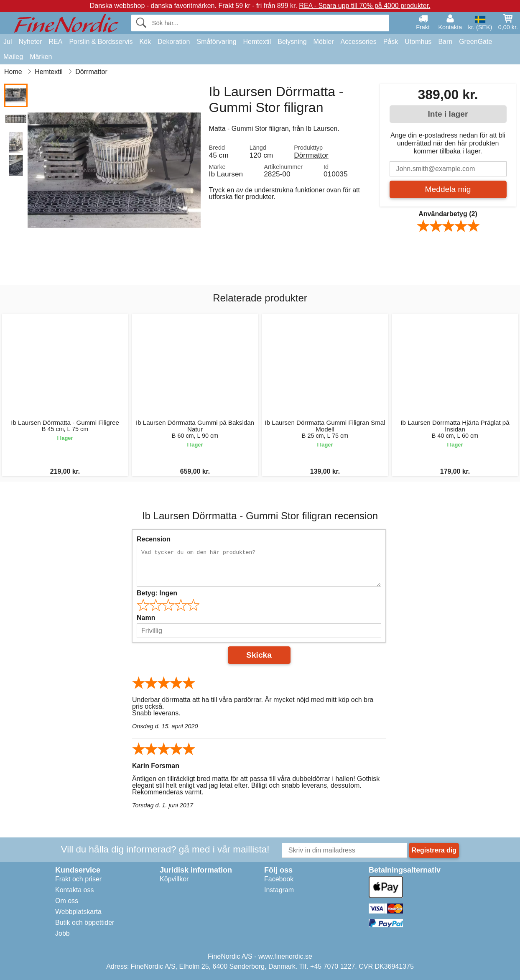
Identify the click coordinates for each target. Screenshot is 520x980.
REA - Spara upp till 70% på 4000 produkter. (365, 6)
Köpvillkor (174, 879)
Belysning (292, 42)
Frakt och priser (78, 879)
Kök (145, 42)
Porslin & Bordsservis (101, 42)
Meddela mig (448, 189)
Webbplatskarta (78, 912)
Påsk (391, 42)
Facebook (279, 879)
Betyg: (157, 593)
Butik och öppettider (85, 923)
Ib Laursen (226, 174)
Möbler (324, 42)
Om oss (67, 901)
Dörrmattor (311, 155)
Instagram (279, 890)
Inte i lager (448, 114)
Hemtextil (257, 42)
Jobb (62, 933)
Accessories (359, 42)
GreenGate (475, 42)
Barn (445, 42)
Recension (154, 539)
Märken (41, 57)
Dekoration (174, 42)
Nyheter (30, 42)
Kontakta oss (75, 890)
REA (55, 42)
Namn (146, 618)
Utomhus (418, 42)
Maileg (13, 57)
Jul (8, 42)
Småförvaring (216, 42)
